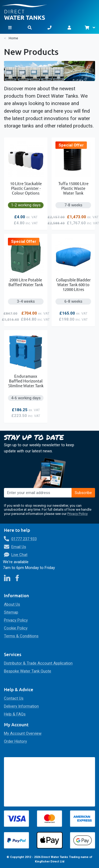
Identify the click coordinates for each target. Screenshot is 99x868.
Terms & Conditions (21, 636)
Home (13, 38)
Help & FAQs (15, 714)
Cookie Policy (16, 628)
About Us (12, 604)
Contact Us (14, 698)
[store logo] (49, 10)
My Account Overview (23, 733)
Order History (15, 741)
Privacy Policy (77, 514)
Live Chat (19, 555)
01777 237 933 (24, 539)
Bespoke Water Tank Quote (28, 671)
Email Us (19, 547)
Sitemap (11, 612)
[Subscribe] (83, 493)
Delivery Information (21, 706)
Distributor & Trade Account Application (38, 663)
